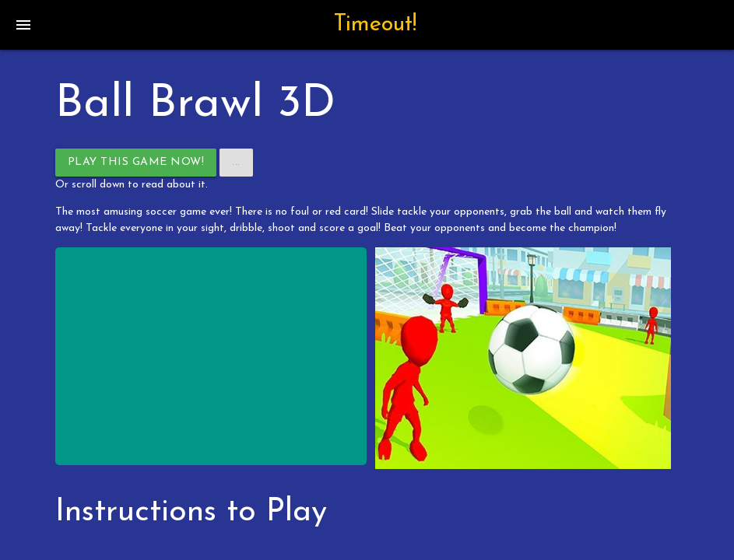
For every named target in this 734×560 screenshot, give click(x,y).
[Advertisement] (211, 356)
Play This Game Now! (136, 162)
